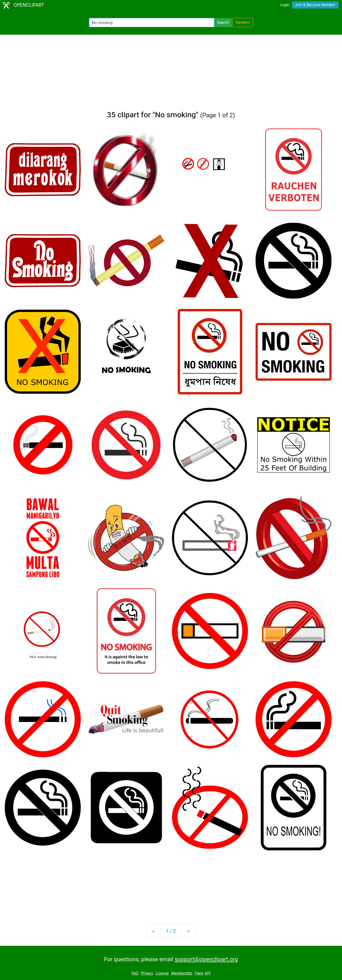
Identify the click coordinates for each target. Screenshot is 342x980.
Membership (182, 973)
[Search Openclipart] (152, 23)
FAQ (135, 973)
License (162, 973)
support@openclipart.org (206, 959)
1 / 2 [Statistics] (171, 931)
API (207, 973)
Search (223, 22)
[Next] (188, 931)
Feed (199, 973)
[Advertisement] (171, 75)
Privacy (147, 973)
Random (243, 22)
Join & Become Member (315, 5)
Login (285, 5)
